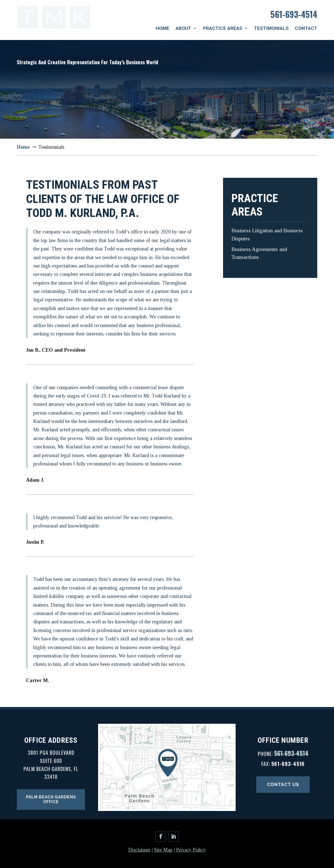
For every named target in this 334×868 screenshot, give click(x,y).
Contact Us (283, 785)
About (183, 28)
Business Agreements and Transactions (259, 253)
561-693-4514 (294, 14)
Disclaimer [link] (139, 850)
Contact (306, 28)
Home (163, 28)
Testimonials (271, 28)
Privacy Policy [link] (191, 850)
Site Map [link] (163, 850)
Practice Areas (223, 28)
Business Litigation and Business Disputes (267, 235)
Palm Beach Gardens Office (51, 799)
